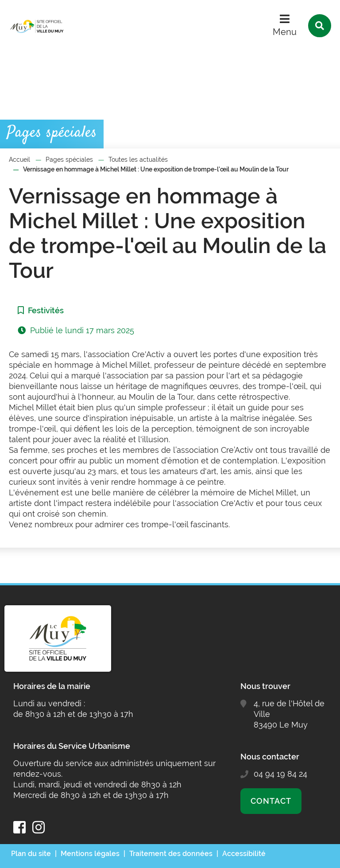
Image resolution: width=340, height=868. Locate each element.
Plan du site (31, 854)
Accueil (19, 160)
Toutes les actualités (138, 160)
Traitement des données (171, 854)
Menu (285, 32)
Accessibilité (244, 854)
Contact (271, 801)
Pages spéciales (69, 160)
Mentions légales (90, 854)
